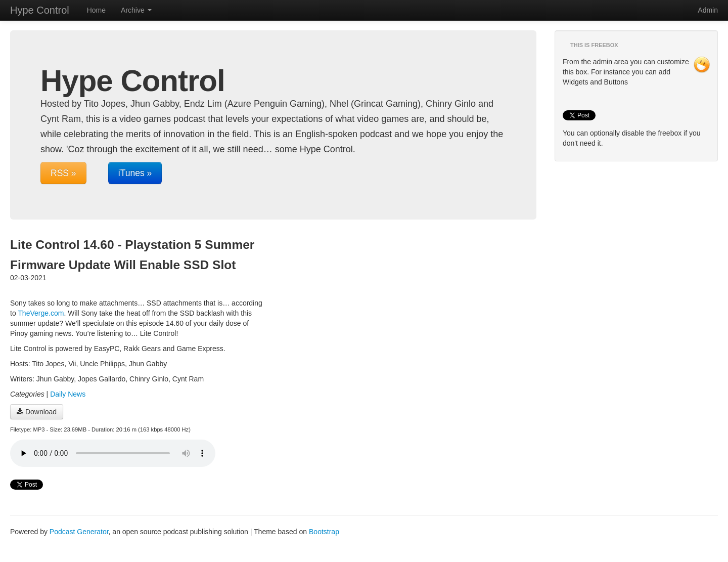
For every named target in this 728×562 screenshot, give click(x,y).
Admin (708, 10)
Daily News (68, 394)
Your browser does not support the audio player (113, 453)
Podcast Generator (79, 532)
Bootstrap (324, 532)
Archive (136, 10)
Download (37, 412)
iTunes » (135, 173)
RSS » (63, 173)
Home (96, 10)
